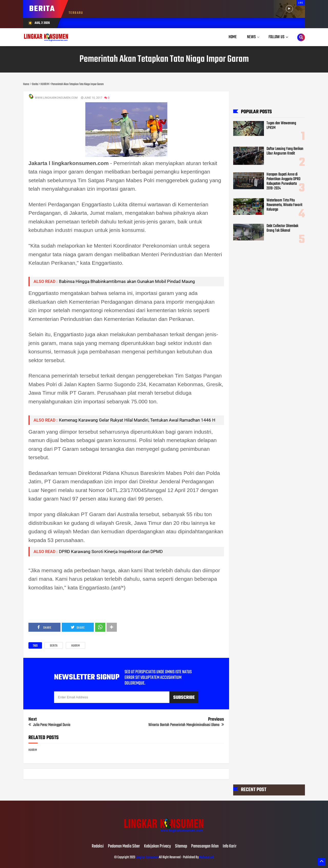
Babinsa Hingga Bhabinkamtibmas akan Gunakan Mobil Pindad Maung (127, 281)
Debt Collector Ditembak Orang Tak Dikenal (282, 228)
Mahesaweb (206, 857)
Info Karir (230, 846)
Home (233, 37)
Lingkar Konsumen (147, 857)
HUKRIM (75, 646)
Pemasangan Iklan (205, 846)
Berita (54, 646)
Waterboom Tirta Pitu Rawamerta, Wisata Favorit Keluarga (284, 205)
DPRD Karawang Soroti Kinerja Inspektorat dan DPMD (111, 552)
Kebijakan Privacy (157, 846)
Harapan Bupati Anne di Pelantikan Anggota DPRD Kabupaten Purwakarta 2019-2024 (283, 181)
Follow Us (276, 37)
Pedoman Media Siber (124, 846)
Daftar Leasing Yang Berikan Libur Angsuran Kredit (285, 151)
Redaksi (98, 846)
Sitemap (181, 846)
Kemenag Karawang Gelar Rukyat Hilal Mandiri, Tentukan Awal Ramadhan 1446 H (137, 420)
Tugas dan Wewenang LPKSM (281, 126)
